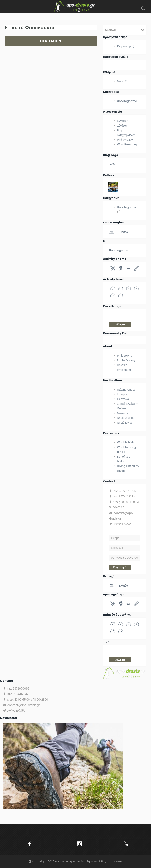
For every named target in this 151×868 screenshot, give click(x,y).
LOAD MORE (51, 41)
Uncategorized (127, 101)
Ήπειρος (122, 394)
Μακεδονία (124, 413)
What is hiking (127, 442)
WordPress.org (127, 144)
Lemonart (115, 862)
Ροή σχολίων (125, 140)
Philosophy (125, 356)
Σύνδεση (122, 126)
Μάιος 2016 (124, 81)
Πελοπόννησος (126, 390)
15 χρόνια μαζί (126, 46)
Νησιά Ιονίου (125, 423)
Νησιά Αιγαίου (126, 418)
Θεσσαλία (123, 399)
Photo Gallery (126, 360)
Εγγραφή (122, 121)
